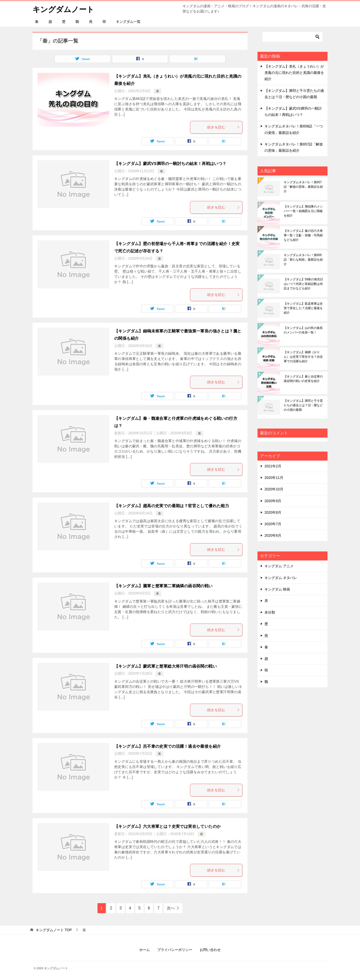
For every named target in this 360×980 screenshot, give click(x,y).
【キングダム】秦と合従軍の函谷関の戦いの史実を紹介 (303, 379)
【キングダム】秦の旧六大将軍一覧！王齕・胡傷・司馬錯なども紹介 (303, 235)
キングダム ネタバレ (281, 578)
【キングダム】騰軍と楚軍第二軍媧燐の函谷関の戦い (163, 586)
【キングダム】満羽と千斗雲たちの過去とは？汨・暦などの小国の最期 (303, 405)
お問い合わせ (210, 950)
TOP (54, 930)
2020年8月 (273, 512)
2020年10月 (274, 489)
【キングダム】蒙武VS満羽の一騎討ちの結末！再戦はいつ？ (170, 164)
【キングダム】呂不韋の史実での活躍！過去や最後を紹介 (167, 746)
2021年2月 (273, 466)
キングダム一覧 (128, 22)
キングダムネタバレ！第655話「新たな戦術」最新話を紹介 (303, 260)
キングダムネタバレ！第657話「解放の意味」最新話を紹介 (303, 187)
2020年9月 (273, 501)
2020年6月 (273, 535)
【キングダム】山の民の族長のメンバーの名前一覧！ (303, 330)
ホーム (144, 950)
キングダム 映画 (277, 589)
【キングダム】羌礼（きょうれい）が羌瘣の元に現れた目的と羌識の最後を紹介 (294, 73)
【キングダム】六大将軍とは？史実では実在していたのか (167, 826)
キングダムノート (63, 9)
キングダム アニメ (279, 566)
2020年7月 (273, 524)
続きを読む (223, 127)
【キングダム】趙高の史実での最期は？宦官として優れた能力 (172, 506)
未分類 (270, 612)
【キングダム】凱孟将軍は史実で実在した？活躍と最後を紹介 (303, 308)
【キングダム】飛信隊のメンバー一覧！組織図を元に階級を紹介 (303, 211)
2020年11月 (274, 478)
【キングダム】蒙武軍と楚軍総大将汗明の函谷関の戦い (165, 666)
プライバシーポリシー (175, 950)
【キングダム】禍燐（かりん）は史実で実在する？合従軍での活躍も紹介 (303, 357)
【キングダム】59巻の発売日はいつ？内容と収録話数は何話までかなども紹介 (303, 284)
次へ (171, 908)
